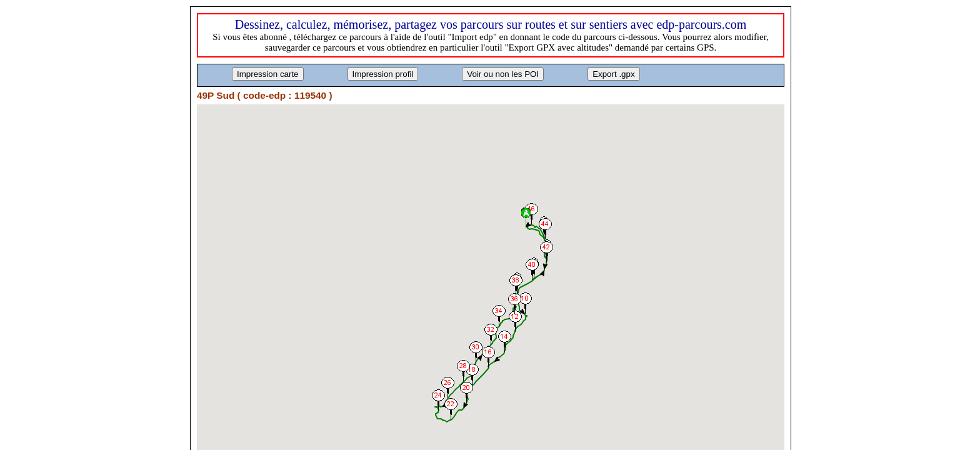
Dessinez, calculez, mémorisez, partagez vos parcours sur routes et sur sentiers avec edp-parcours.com (491, 24)
